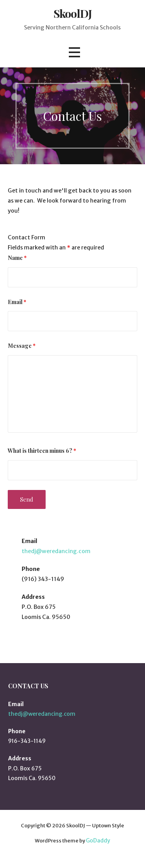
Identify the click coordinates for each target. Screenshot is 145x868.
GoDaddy (98, 840)
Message (22, 345)
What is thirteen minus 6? (42, 450)
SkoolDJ (72, 13)
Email (17, 302)
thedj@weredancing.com (56, 551)
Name (17, 258)
